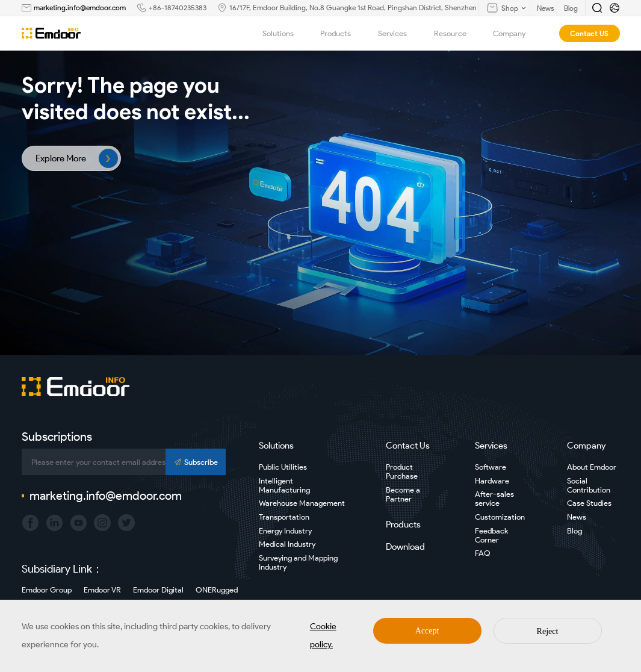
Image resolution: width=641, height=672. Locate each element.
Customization (500, 517)
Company (516, 33)
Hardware (492, 481)
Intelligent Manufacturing (284, 485)
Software (491, 467)
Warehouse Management (302, 503)
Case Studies (589, 503)
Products (342, 33)
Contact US (589, 33)
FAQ (483, 553)
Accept (427, 631)
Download (405, 547)
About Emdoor (592, 467)
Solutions (285, 33)
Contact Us (408, 446)
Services (399, 33)
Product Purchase (402, 471)
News (577, 517)
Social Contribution (589, 485)
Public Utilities (283, 467)
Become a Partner (403, 494)
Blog (574, 531)
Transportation (284, 517)
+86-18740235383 (178, 8)
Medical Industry (287, 544)
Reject (548, 631)
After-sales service (494, 499)
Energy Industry (285, 531)
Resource (457, 33)
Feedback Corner (491, 535)
